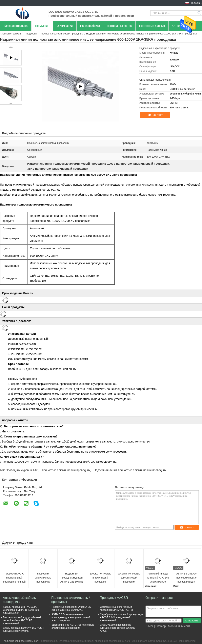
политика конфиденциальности (22, 641)
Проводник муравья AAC (22, 470)
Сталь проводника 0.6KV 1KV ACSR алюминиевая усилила (23, 629)
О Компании (65, 26)
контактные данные (152, 26)
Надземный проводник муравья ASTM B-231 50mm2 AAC (72, 578)
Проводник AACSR (114, 598)
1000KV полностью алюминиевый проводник (100, 578)
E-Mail (149, 626)
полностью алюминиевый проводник (66, 470)
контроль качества (120, 26)
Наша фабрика (90, 26)
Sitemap (160, 626)
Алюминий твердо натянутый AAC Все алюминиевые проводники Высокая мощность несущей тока (158, 578)
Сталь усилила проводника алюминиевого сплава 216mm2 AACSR (118, 628)
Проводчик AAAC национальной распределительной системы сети (14, 578)
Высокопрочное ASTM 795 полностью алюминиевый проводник (73, 626)
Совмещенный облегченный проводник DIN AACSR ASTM (116, 608)
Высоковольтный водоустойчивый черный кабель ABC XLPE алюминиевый (22, 620)
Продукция (42, 26)
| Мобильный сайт (178, 626)
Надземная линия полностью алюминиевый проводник (130, 470)
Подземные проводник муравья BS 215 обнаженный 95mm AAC (71, 608)
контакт (158, 115)
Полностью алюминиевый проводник (62, 34)
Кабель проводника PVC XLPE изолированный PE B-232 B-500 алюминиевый (21, 610)
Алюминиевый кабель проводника (19, 600)
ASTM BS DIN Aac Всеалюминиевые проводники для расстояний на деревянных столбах (186, 578)
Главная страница (16, 26)
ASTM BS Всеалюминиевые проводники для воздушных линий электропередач (71, 617)
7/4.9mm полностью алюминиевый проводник (129, 578)
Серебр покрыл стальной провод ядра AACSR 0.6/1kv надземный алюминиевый (122, 617)
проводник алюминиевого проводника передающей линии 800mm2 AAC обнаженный (43, 578)
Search (199, 13)
